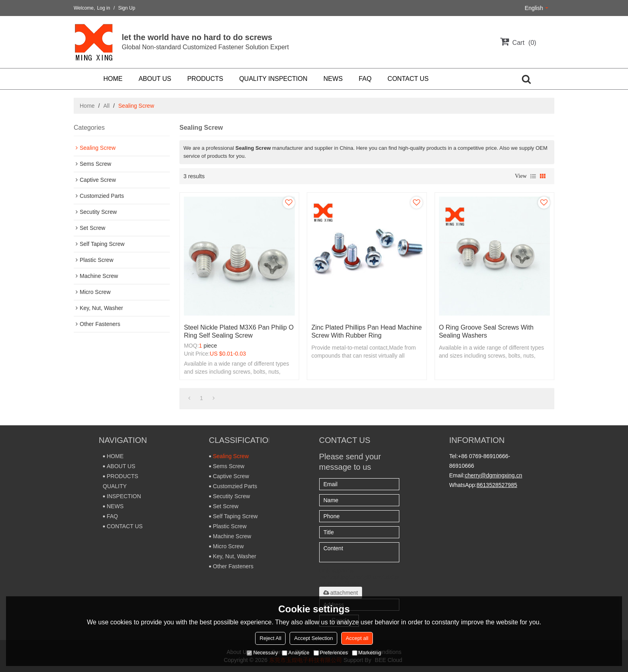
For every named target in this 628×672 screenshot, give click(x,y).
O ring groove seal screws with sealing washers (486, 331)
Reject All (270, 638)
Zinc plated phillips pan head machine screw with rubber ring (366, 331)
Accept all (357, 638)
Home (87, 106)
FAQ (365, 79)
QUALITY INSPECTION (273, 79)
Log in (104, 8)
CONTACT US (408, 79)
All (107, 106)
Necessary (262, 653)
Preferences (331, 653)
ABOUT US (155, 79)
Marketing (367, 653)
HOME (113, 79)
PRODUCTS (205, 79)
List (533, 176)
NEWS (333, 79)
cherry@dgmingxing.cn (493, 475)
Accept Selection (313, 638)
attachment (341, 593)
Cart (524, 43)
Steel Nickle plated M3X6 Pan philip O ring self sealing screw (239, 331)
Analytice (296, 653)
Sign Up (127, 8)
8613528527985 (497, 485)
